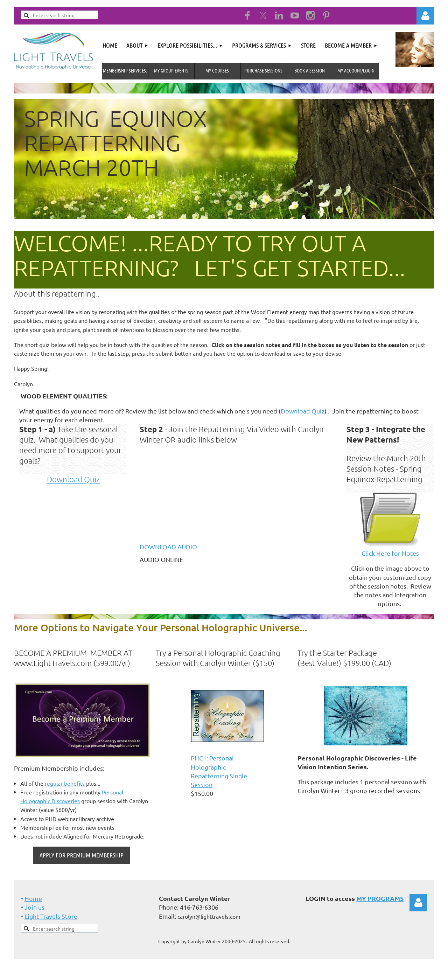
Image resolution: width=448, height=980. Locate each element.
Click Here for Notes (390, 553)
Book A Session (310, 70)
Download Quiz (303, 411)
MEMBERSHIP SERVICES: (125, 70)
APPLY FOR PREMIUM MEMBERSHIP (82, 855)
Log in (425, 16)
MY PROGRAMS (380, 898)
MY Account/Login (356, 70)
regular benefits (65, 783)
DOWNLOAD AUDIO (168, 547)
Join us (34, 907)
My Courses (217, 70)
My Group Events (171, 70)
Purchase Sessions (263, 70)
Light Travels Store (51, 916)
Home (33, 898)
